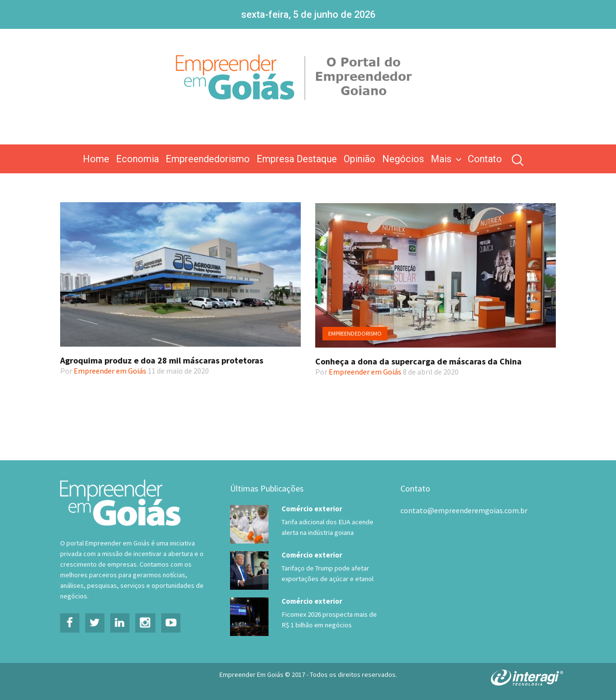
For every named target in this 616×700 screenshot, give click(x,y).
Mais (447, 159)
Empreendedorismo (208, 159)
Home (96, 159)
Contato (485, 159)
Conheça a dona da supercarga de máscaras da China (418, 361)
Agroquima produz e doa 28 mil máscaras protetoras (162, 360)
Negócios (403, 159)
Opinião (359, 159)
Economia (137, 159)
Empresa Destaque (297, 159)
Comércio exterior (312, 509)
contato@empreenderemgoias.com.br (464, 510)
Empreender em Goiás (110, 371)
